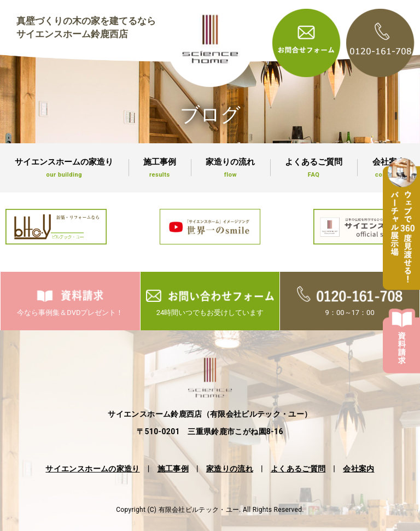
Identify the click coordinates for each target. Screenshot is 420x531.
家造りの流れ (231, 168)
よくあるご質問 (314, 168)
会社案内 (358, 469)
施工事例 (160, 168)
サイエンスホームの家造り (64, 168)
